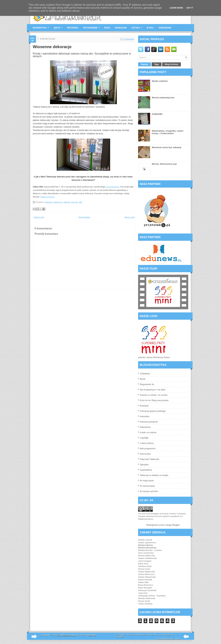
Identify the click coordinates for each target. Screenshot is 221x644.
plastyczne (58, 202)
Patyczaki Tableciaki (149, 459)
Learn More (176, 8)
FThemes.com (130, 635)
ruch (107, 28)
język (59, 26)
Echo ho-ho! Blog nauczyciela (154, 400)
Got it (190, 8)
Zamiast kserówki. (67, 635)
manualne (121, 28)
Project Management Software (168, 639)
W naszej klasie (147, 486)
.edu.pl (112, 187)
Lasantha (154, 635)
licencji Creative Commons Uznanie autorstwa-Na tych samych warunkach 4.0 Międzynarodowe (162, 516)
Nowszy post (39, 217)
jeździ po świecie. (48, 197)
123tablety (145, 374)
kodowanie (165, 28)
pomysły (74, 202)
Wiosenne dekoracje (52, 47)
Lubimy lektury (147, 443)
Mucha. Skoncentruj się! (164, 164)
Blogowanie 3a (147, 384)
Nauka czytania (160, 81)
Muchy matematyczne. (163, 98)
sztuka (138, 26)
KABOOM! (157, 114)
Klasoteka (145, 416)
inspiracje (49, 202)
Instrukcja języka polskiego (153, 411)
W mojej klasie (147, 481)
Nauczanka (145, 454)
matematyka (42, 26)
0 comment (129, 39)
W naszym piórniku (149, 491)
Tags (157, 64)
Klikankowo (145, 427)
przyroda (72, 28)
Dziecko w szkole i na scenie (154, 395)
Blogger (176, 525)
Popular (145, 64)
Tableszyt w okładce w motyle (154, 475)
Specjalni (144, 465)
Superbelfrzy (146, 470)
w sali (150, 28)
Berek (143, 379)
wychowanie (93, 26)
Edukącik (144, 406)
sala (80, 202)
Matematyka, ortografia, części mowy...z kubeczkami (168, 132)
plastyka (67, 202)
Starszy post (129, 217)
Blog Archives (172, 64)
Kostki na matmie (148, 432)
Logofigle (144, 438)
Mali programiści (148, 448)
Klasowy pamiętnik (149, 422)
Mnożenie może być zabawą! (167, 147)
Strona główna (84, 217)
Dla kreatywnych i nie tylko (153, 390)
